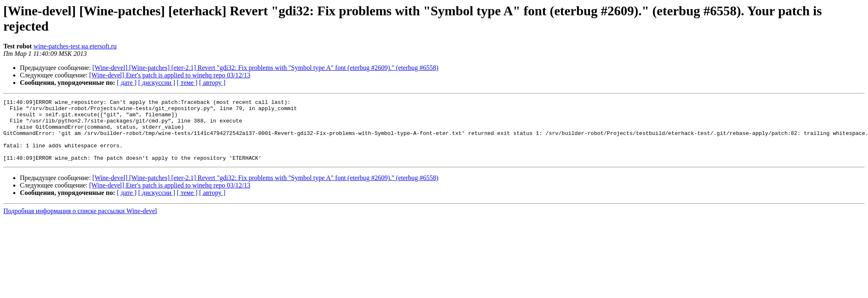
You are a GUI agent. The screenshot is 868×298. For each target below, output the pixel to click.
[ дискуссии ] (157, 83)
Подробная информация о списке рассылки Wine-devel (80, 223)
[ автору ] (212, 83)
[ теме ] (187, 83)
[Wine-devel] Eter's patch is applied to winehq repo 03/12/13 (170, 75)
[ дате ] (127, 83)
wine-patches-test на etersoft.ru (75, 46)
